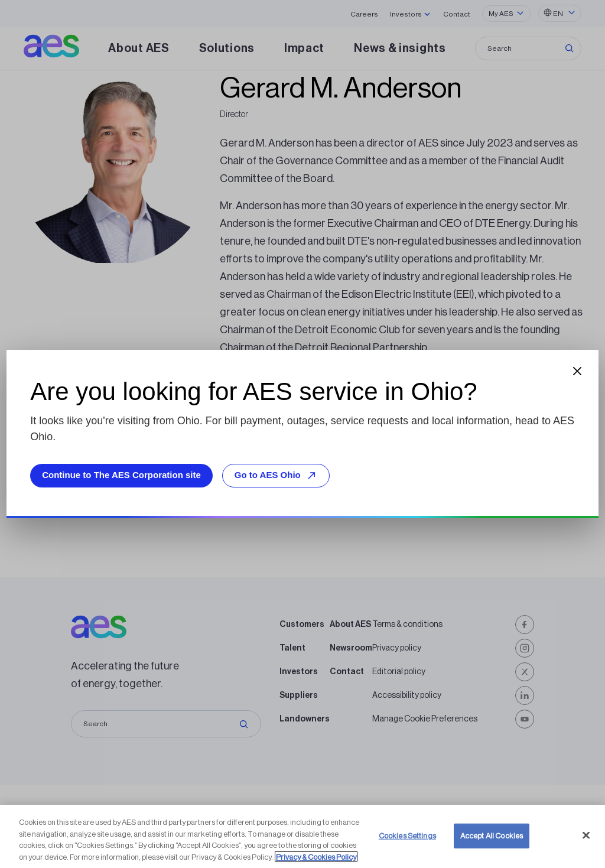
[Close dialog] (577, 371)
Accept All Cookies (492, 842)
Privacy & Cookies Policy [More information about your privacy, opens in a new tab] (316, 864)
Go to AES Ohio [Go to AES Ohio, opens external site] (277, 475)
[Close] (586, 842)
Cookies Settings (407, 842)
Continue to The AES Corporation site (121, 475)
